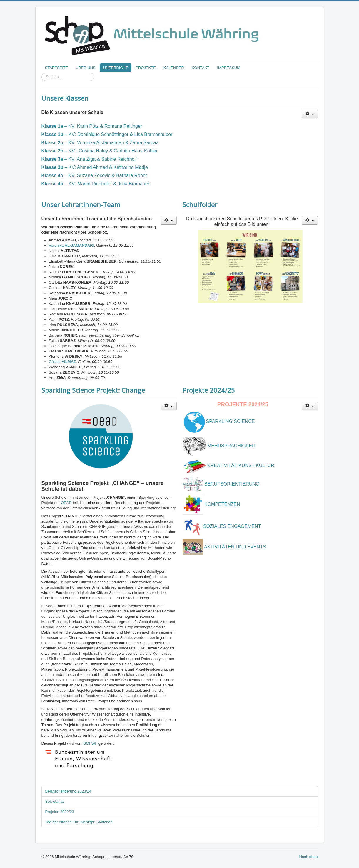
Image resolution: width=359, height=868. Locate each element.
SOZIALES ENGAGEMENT (233, 527)
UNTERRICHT (116, 68)
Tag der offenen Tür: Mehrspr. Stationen (79, 822)
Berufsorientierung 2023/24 (68, 791)
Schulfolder (200, 204)
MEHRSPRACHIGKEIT (232, 446)
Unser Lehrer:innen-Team (81, 204)
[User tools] (310, 114)
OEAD (66, 503)
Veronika (71, 245)
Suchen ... (42, 73)
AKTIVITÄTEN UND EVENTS (235, 547)
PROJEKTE (146, 68)
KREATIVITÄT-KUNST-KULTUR (241, 466)
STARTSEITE (57, 68)
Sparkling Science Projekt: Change (93, 390)
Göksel (62, 362)
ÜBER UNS (85, 68)
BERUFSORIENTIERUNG (232, 484)
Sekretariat (55, 801)
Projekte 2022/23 (60, 812)
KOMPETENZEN (222, 504)
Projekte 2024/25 (209, 390)
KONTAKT (201, 68)
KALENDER (174, 68)
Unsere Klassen (65, 98)
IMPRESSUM (229, 68)
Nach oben (309, 857)
